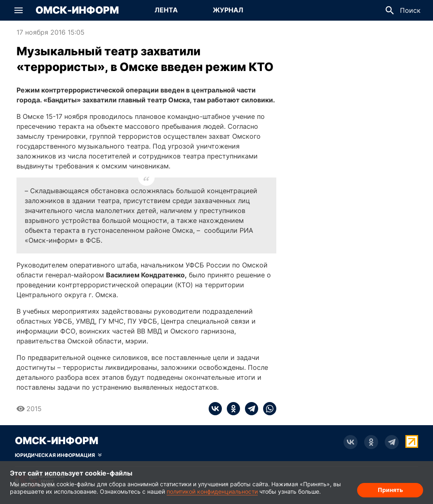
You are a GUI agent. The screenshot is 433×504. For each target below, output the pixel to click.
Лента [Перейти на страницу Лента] (166, 10)
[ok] (231, 409)
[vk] (215, 409)
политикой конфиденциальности (212, 491)
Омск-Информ (77, 10)
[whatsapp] (267, 409)
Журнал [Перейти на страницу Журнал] (228, 10)
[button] (19, 10)
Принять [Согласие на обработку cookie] (390, 490)
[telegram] (249, 409)
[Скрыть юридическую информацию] (58, 455)
